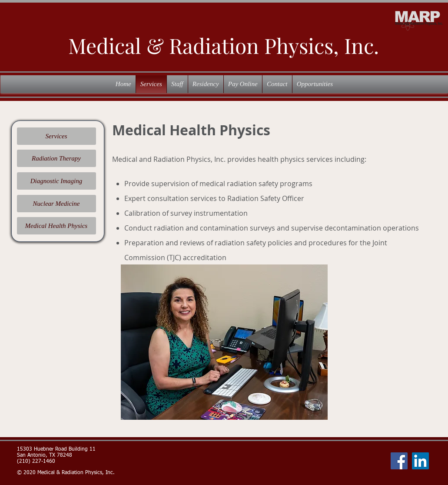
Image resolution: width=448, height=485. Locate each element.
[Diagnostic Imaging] (56, 181)
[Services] (56, 136)
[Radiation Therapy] (56, 158)
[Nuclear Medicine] (56, 204)
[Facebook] (399, 461)
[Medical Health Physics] (56, 226)
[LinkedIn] (420, 461)
